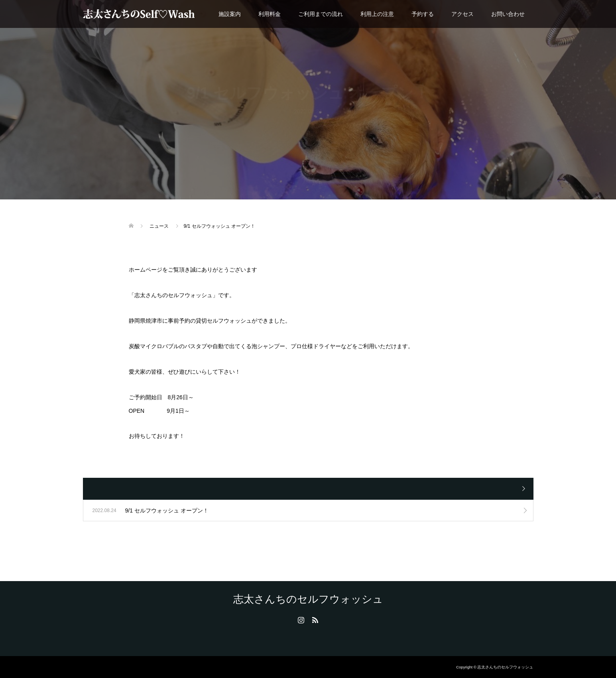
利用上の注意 (377, 14)
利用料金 (270, 14)
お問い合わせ (508, 14)
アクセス (462, 14)
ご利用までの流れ (321, 14)
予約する (423, 14)
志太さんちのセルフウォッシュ (308, 599)
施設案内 (230, 14)
